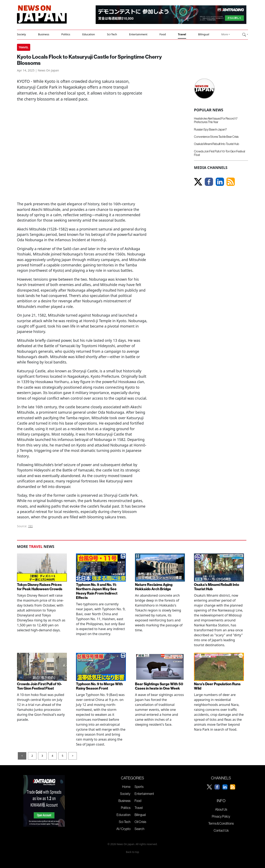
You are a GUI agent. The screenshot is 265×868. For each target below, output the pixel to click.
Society (21, 34)
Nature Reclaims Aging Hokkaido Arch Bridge (154, 587)
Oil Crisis (140, 822)
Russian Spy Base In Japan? (210, 129)
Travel (182, 34)
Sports (139, 787)
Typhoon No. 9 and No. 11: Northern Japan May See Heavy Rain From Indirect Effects (97, 591)
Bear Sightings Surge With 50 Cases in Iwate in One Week (159, 686)
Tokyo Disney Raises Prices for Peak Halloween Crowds (40, 587)
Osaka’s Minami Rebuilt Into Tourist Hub (217, 144)
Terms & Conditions (221, 823)
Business (44, 34)
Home (126, 787)
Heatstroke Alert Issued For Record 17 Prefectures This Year (216, 120)
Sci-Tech (112, 34)
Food (163, 34)
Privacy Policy (221, 816)
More (225, 34)
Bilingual (204, 34)
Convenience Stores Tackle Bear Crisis (216, 137)
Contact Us (221, 830)
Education (89, 34)
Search (139, 829)
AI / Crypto (123, 829)
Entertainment (138, 34)
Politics (66, 34)
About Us (221, 809)
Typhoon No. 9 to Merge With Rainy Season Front (99, 686)
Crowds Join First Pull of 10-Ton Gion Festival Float (39, 686)
